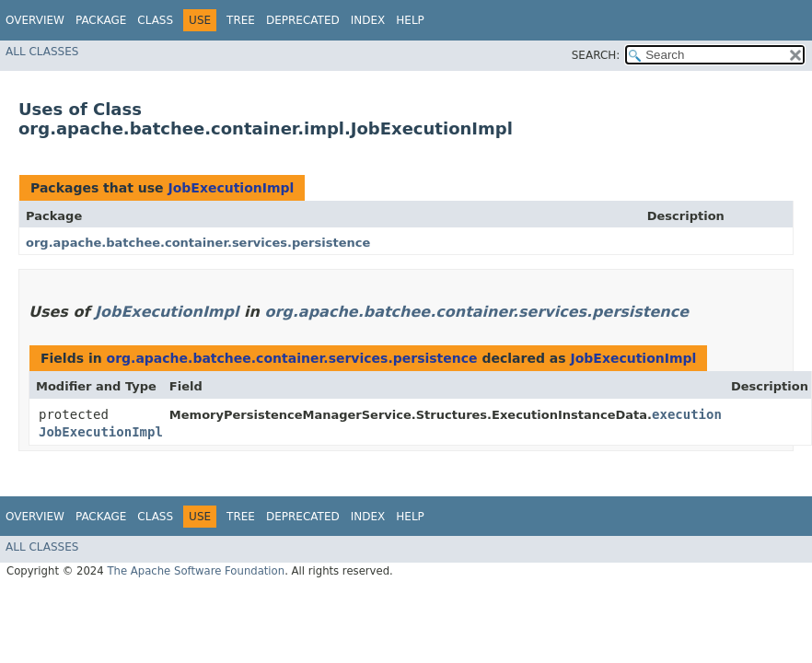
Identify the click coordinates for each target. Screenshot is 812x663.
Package (101, 20)
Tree (241, 20)
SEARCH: (596, 55)
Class (155, 20)
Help (410, 20)
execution (687, 414)
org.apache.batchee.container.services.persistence (198, 243)
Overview (35, 20)
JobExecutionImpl (231, 188)
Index (368, 20)
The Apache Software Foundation (196, 571)
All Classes (42, 52)
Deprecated (303, 20)
